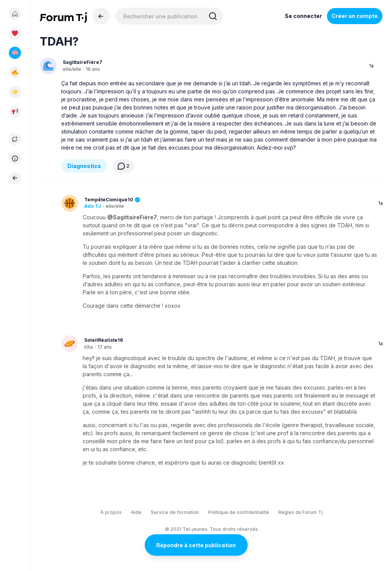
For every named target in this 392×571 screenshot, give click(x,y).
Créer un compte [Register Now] (355, 16)
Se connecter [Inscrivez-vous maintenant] (303, 16)
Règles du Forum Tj (301, 512)
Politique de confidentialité (239, 512)
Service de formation (175, 512)
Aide (136, 512)
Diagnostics (84, 166)
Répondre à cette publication (196, 545)
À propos (111, 512)
